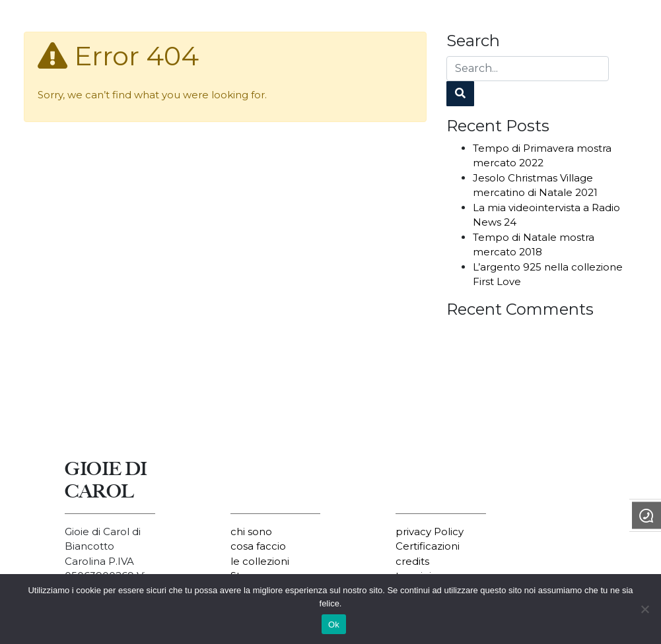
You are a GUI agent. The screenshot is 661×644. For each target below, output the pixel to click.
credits (412, 561)
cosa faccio (258, 546)
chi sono (251, 531)
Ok (334, 625)
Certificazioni (428, 546)
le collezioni (260, 561)
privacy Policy (430, 531)
